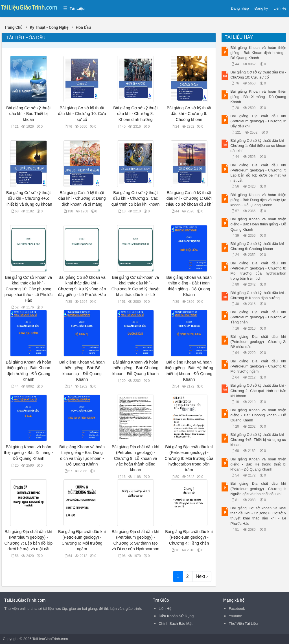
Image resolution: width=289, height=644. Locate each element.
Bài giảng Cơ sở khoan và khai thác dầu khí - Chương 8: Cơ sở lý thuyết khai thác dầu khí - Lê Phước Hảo (258, 516)
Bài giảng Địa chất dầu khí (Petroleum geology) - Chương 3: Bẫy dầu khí (258, 121)
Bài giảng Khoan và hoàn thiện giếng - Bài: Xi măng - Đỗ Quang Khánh (29, 452)
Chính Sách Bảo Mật (176, 624)
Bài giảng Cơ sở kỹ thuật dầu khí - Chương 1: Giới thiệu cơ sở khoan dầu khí (189, 198)
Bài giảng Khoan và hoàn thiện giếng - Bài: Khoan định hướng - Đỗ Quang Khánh (258, 53)
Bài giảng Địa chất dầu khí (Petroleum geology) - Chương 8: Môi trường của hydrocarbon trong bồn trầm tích (258, 271)
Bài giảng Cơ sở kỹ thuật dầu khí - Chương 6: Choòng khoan (189, 114)
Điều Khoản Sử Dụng (176, 616)
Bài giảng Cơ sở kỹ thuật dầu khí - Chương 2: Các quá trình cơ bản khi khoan (136, 198)
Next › (202, 576)
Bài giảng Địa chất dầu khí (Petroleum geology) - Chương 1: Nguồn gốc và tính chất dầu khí (258, 489)
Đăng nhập (240, 8)
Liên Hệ (280, 8)
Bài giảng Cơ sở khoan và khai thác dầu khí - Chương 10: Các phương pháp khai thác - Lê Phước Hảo (29, 289)
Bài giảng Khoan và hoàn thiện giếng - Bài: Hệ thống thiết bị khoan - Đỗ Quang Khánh (258, 464)
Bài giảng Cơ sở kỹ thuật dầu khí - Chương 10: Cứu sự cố (82, 114)
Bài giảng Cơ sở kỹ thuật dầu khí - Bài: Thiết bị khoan (29, 114)
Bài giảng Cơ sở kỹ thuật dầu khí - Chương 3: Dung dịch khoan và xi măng (82, 198)
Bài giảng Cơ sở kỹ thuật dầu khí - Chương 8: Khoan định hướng (135, 114)
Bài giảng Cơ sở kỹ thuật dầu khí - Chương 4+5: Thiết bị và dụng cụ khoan (29, 198)
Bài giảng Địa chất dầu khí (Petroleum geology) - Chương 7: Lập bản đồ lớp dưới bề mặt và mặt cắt (258, 173)
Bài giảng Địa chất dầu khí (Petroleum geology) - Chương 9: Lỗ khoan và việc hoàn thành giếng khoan (136, 458)
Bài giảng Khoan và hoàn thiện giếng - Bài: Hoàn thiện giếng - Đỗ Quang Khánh (258, 224)
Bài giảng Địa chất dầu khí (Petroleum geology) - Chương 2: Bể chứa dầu (258, 342)
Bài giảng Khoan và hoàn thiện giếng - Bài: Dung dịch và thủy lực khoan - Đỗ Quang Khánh (258, 200)
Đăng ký (261, 8)
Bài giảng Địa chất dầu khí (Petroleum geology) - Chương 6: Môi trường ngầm (258, 366)
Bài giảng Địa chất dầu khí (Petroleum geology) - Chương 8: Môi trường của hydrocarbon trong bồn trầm (189, 458)
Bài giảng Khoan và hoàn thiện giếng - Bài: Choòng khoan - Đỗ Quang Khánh (135, 368)
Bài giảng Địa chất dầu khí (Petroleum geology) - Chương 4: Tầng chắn (189, 537)
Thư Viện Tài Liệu (243, 624)
